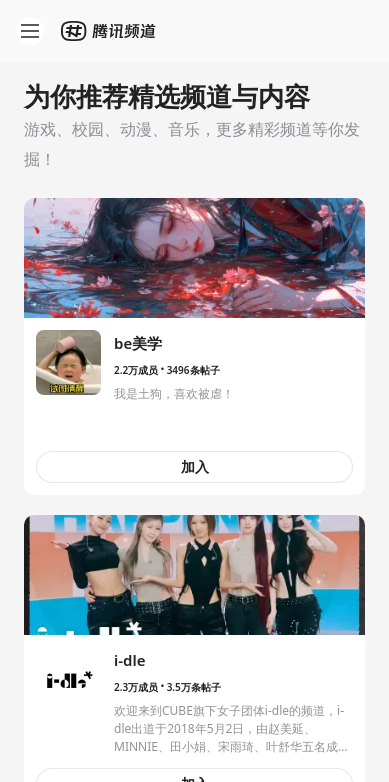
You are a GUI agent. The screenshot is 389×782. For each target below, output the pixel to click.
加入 (195, 466)
